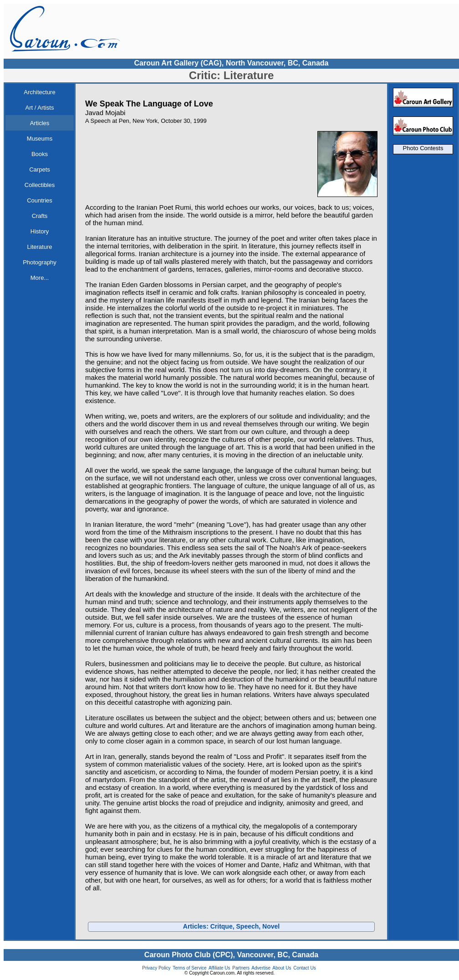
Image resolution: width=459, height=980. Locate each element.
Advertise (261, 968)
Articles (40, 123)
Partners (241, 968)
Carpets (40, 169)
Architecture (39, 92)
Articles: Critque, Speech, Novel (231, 926)
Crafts (40, 216)
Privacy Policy (156, 968)
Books (40, 154)
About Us (282, 968)
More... (40, 278)
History (40, 231)
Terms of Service (189, 968)
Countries (40, 200)
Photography (40, 262)
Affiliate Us (219, 968)
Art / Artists (40, 108)
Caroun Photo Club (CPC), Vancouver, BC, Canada (231, 955)
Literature (40, 247)
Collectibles (40, 185)
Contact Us (304, 968)
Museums (40, 139)
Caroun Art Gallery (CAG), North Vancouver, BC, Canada (231, 63)
